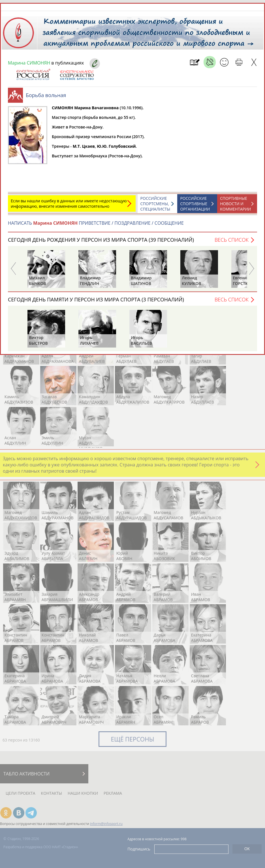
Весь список (232, 240)
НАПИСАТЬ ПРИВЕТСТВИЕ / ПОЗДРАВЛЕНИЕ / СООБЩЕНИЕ (96, 223)
